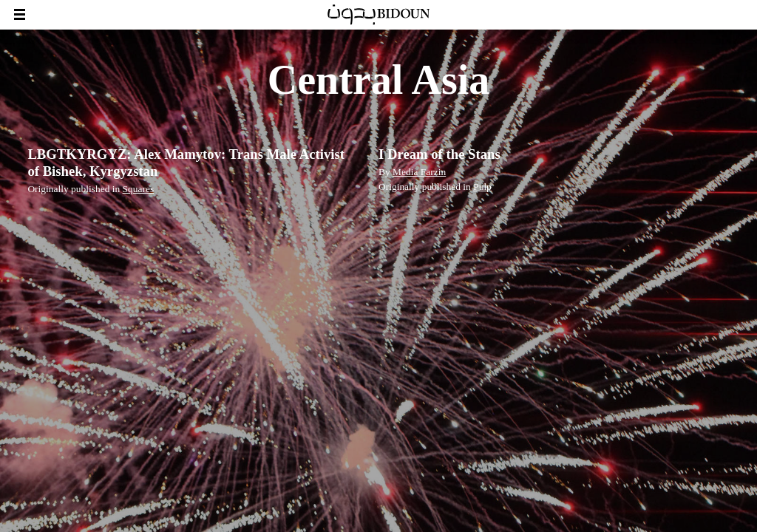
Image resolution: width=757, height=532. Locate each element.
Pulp (482, 187)
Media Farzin (419, 172)
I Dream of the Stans (439, 154)
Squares (139, 189)
